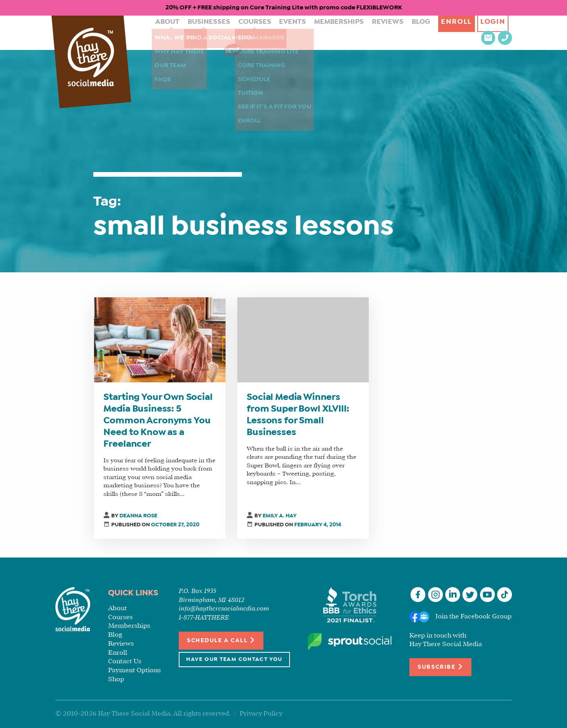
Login (460, 33)
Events (271, 33)
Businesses (196, 33)
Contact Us (125, 661)
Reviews (355, 33)
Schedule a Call (221, 640)
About (159, 33)
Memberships (312, 33)
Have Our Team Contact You (234, 660)
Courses (237, 33)
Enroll (420, 33)
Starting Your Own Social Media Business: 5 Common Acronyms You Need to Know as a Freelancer (158, 421)
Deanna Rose (138, 516)
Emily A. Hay (280, 516)
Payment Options (134, 670)
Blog (385, 33)
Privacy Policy (261, 714)
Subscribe (440, 667)
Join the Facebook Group (474, 617)
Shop (116, 679)
